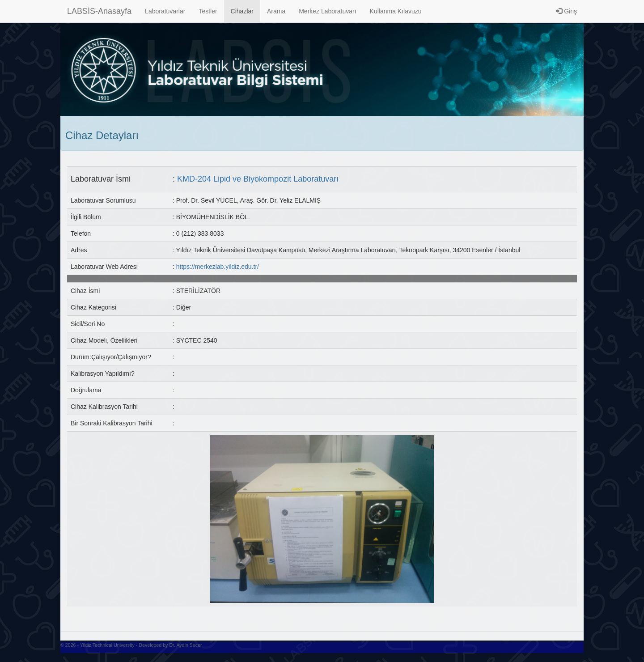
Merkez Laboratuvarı (327, 11)
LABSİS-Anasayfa (99, 11)
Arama (276, 11)
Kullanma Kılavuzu (396, 11)
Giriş (566, 11)
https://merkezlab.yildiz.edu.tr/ (218, 267)
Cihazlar (242, 11)
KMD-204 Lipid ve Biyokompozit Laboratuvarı (258, 179)
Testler (208, 11)
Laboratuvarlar (165, 11)
